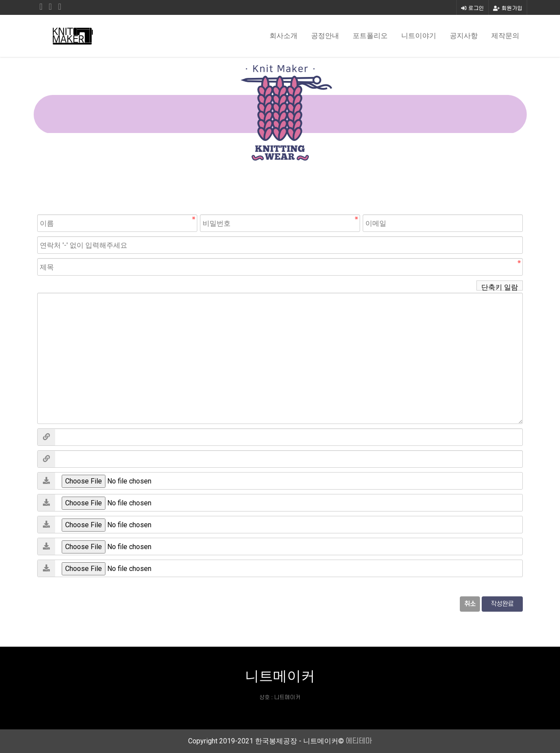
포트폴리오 (370, 36)
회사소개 (283, 36)
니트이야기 (419, 36)
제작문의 (505, 36)
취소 (470, 604)
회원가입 (508, 8)
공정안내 (325, 36)
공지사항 (464, 36)
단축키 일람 (500, 287)
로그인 (472, 8)
